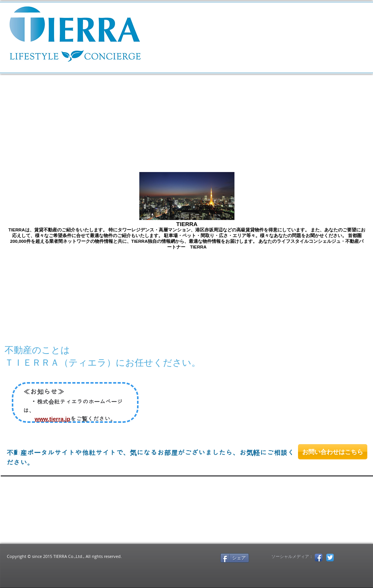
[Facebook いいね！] (189, 558)
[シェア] (235, 558)
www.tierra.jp (53, 419)
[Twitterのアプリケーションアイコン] (330, 558)
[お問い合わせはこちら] (333, 452)
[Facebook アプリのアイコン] (319, 558)
